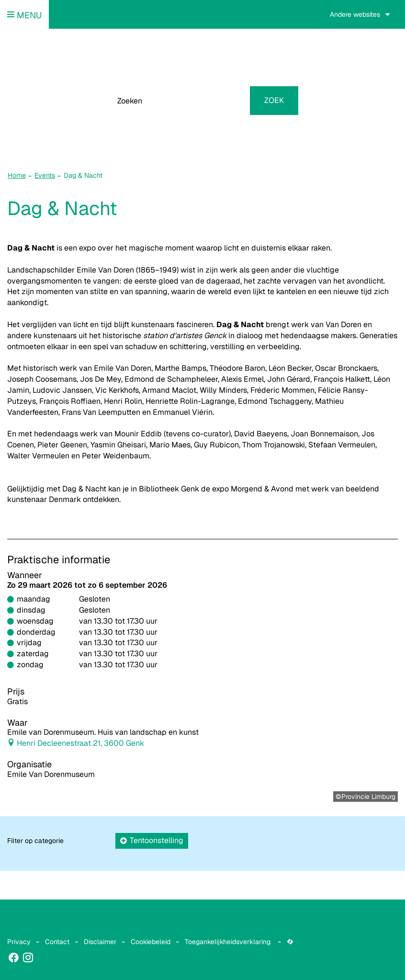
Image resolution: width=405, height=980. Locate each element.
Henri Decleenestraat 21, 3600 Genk (80, 743)
